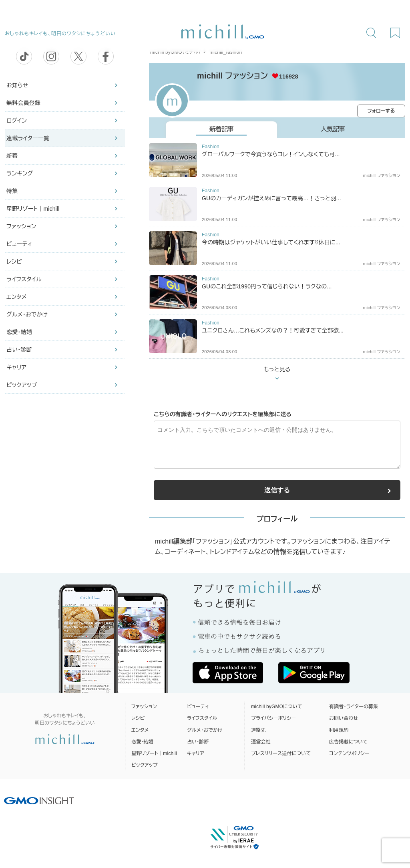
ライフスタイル (24, 279)
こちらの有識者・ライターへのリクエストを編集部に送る (223, 414)
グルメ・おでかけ (27, 314)
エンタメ (17, 297)
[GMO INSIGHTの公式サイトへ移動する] (39, 800)
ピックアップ (22, 385)
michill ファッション (232, 76)
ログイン (17, 121)
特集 (12, 191)
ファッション (21, 226)
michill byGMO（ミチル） (175, 52)
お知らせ (17, 85)
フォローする (381, 111)
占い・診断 (19, 350)
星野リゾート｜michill (33, 209)
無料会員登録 (23, 103)
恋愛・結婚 (19, 332)
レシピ (14, 262)
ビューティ (19, 244)
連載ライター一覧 (28, 138)
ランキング (20, 173)
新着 (12, 156)
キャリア (16, 367)
